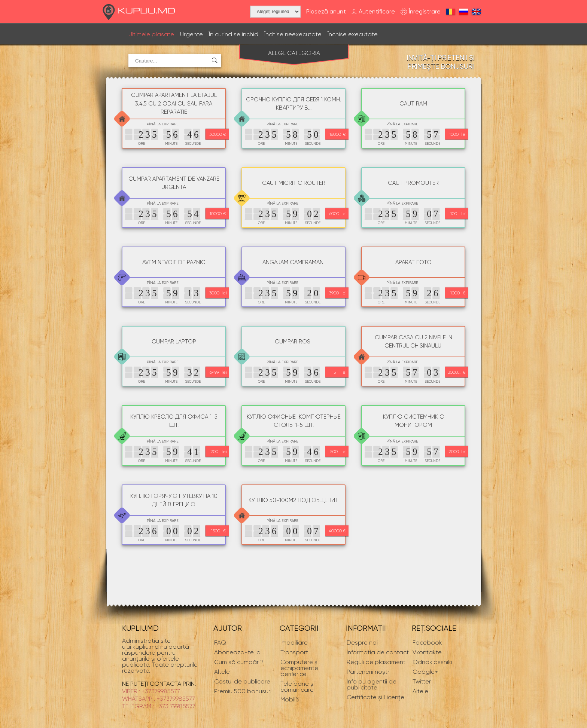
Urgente (191, 34)
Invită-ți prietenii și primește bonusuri (441, 62)
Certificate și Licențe (375, 697)
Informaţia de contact (378, 652)
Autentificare (373, 12)
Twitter (422, 681)
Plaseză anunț (326, 12)
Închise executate (353, 34)
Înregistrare (421, 12)
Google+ (425, 672)
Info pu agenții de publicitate (372, 684)
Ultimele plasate (151, 34)
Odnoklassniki (432, 662)
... (239, 652)
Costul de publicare (242, 681)
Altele (420, 691)
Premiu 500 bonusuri (243, 691)
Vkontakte (427, 652)
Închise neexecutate (293, 34)
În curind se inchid (234, 34)
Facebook (427, 643)
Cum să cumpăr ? (239, 662)
